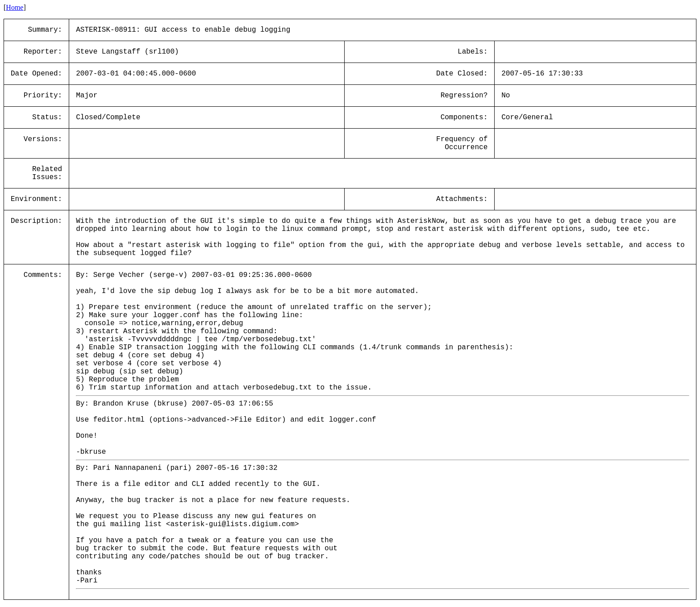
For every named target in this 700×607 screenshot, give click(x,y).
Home (15, 7)
